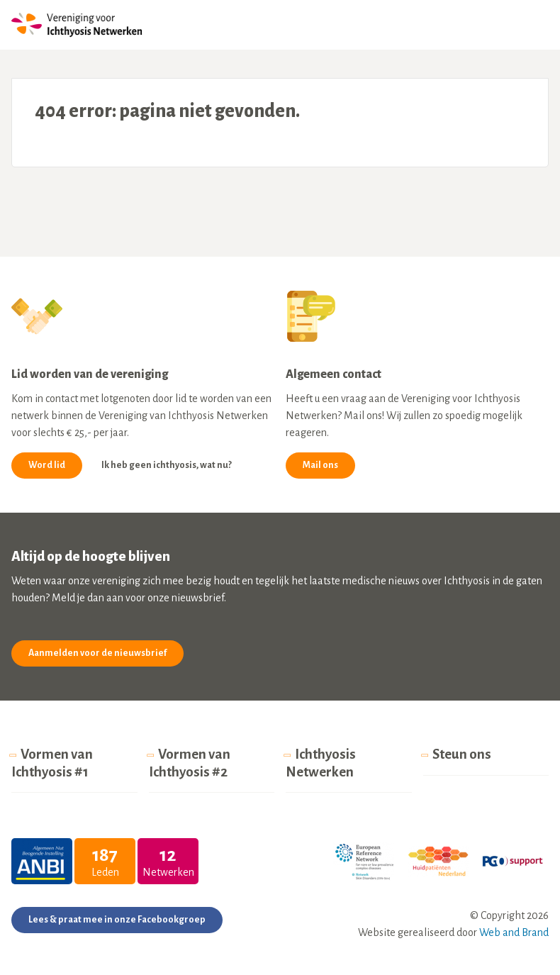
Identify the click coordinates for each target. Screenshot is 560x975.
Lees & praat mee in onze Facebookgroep (117, 920)
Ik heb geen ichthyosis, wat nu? (167, 465)
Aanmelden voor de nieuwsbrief (97, 653)
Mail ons (320, 465)
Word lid (47, 465)
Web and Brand (514, 932)
